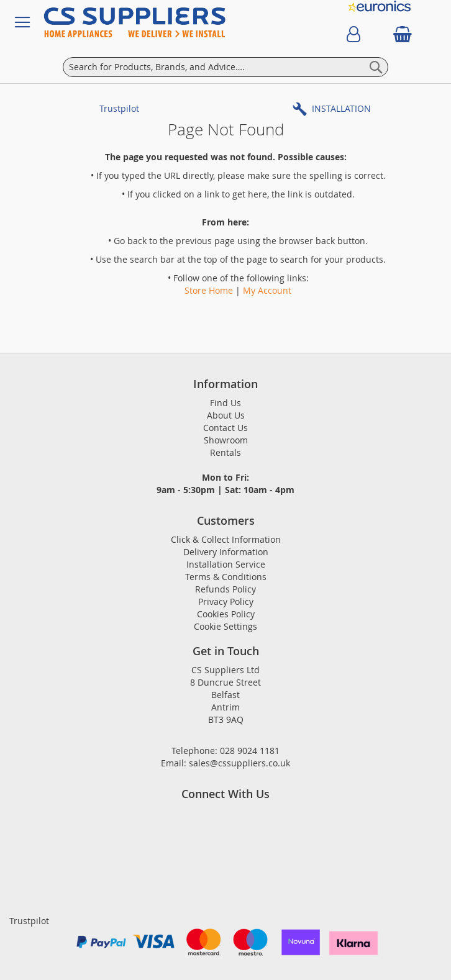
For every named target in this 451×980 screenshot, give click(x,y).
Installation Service (226, 564)
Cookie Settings (225, 626)
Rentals (225, 452)
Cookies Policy (226, 614)
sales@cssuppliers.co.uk (239, 763)
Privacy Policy (226, 601)
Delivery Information (226, 552)
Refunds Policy (225, 589)
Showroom (226, 440)
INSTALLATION (341, 108)
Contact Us (225, 428)
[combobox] (225, 67)
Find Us (225, 403)
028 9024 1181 (250, 751)
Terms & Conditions (226, 577)
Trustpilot (119, 108)
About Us (226, 415)
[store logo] (173, 22)
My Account (267, 290)
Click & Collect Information (226, 539)
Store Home (209, 290)
